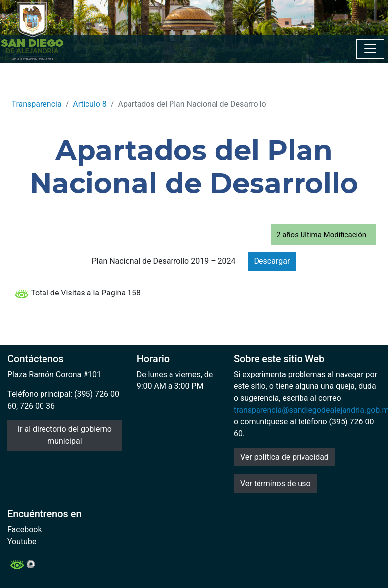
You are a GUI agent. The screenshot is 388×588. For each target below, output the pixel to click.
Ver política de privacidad (284, 457)
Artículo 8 (90, 104)
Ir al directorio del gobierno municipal (65, 435)
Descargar (272, 261)
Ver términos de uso (276, 483)
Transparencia (37, 104)
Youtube (22, 541)
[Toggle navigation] (370, 49)
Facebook (24, 529)
